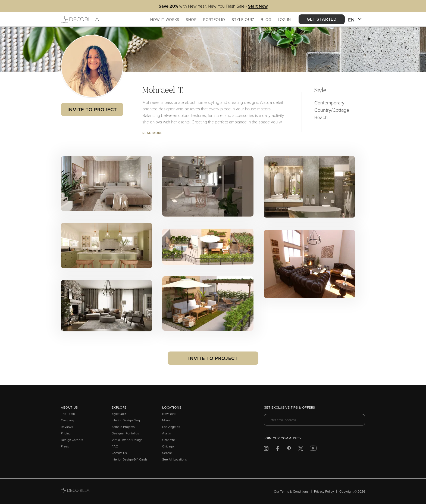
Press (65, 446)
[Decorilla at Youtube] (313, 449)
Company (68, 420)
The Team (68, 414)
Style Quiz (119, 414)
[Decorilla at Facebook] (278, 449)
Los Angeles (171, 427)
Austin (167, 433)
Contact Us (119, 453)
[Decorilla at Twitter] (301, 449)
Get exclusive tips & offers (289, 408)
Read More (152, 133)
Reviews (67, 427)
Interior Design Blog (126, 420)
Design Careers (72, 440)
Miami (166, 420)
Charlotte (169, 440)
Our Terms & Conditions (291, 491)
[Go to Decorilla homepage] (75, 491)
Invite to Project (92, 109)
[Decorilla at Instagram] (266, 449)
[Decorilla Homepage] (80, 19)
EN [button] (355, 20)
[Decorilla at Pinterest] (289, 449)
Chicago (168, 446)
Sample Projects (123, 427)
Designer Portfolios (125, 433)
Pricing (66, 433)
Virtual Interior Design (127, 440)
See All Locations (175, 459)
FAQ (115, 446)
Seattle (167, 453)
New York (169, 414)
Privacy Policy (324, 491)
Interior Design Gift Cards (130, 459)
